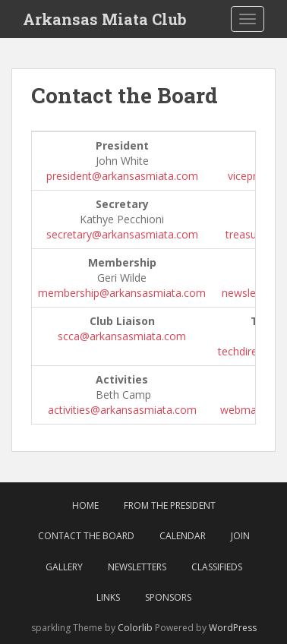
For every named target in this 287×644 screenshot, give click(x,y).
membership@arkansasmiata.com (122, 293)
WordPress (233, 628)
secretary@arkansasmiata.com (122, 234)
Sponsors (168, 597)
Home (85, 505)
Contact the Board (86, 536)
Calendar (183, 536)
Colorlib (135, 628)
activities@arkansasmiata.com (122, 410)
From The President (170, 505)
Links (108, 597)
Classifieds (217, 567)
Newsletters (137, 567)
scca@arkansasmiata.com (122, 336)
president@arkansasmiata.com (122, 176)
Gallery (64, 567)
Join (240, 536)
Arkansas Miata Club (105, 19)
